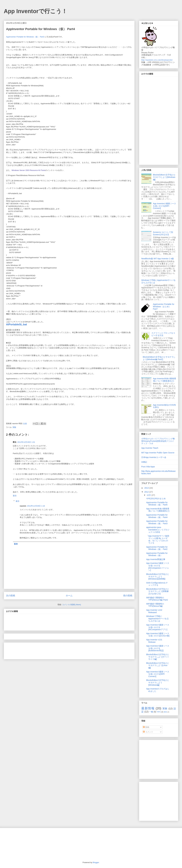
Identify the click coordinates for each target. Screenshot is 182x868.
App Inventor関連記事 (156, 559)
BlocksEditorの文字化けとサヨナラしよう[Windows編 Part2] (159, 358)
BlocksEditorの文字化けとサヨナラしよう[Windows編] (164, 177)
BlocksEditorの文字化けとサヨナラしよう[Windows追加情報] (158, 577)
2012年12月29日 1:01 (26, 442)
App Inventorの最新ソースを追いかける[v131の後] (158, 635)
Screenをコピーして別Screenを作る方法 (163, 233)
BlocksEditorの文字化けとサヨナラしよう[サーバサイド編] (158, 657)
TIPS (159, 712)
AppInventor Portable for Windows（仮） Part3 (25, 37)
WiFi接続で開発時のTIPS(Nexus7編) (155, 605)
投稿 (146, 727)
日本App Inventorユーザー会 (154, 457)
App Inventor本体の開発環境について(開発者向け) (164, 380)
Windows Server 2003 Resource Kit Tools (28, 170)
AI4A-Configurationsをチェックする (157, 584)
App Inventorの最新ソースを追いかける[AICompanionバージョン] (158, 567)
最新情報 (148, 708)
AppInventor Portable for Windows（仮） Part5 (157, 504)
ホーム (69, 596)
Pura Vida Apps (148, 467)
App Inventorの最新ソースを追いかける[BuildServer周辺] (158, 648)
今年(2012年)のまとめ (156, 499)
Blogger (96, 862)
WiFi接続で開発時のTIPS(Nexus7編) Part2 (157, 599)
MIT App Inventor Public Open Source (158, 453)
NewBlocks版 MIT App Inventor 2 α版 (158, 259)
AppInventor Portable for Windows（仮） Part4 (157, 516)
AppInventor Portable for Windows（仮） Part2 (157, 548)
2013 (147, 488)
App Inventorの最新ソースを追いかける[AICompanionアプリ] (158, 627)
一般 (151, 712)
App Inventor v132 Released (154, 611)
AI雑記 (144, 462)
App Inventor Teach (150, 448)
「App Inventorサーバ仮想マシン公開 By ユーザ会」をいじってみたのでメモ (158, 539)
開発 (165, 712)
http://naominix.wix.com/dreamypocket (157, 60)
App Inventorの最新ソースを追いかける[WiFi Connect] (164, 206)
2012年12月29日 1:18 (36, 506)
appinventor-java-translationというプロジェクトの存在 (158, 530)
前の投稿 (128, 596)
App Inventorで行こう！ (35, 11)
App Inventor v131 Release (154, 641)
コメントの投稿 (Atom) (72, 605)
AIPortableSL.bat (16, 324)
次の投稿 (11, 596)
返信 (15, 496)
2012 (147, 492)
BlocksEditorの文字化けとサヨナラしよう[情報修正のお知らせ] (158, 591)
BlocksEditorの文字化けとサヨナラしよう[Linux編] (158, 665)
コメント (148, 732)
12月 (149, 495)
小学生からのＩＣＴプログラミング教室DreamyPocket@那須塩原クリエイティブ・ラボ (158, 441)
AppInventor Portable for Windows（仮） (157, 554)
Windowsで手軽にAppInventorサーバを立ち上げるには (158, 619)
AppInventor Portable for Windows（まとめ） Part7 (164, 307)
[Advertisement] (39, 636)
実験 (14, 427)
